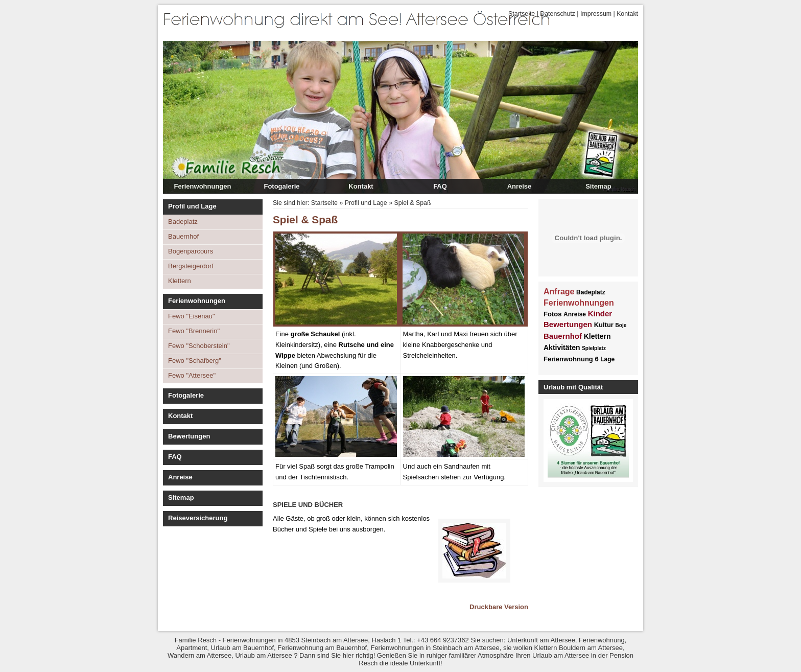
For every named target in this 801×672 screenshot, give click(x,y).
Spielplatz (594, 348)
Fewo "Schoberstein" (199, 346)
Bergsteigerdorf (191, 266)
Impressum (596, 14)
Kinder (600, 314)
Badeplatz (183, 222)
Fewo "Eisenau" (192, 316)
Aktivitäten (562, 347)
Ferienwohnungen (203, 186)
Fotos (552, 314)
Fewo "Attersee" (192, 375)
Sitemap (598, 186)
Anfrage (559, 292)
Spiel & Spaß (412, 203)
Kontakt (627, 14)
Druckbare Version (499, 607)
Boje (621, 325)
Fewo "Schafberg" (195, 361)
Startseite (522, 14)
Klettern (180, 281)
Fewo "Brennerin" (194, 331)
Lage (607, 359)
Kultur (604, 325)
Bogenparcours (191, 251)
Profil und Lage (192, 206)
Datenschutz (558, 14)
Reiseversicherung (198, 518)
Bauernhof (183, 236)
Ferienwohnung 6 (571, 359)
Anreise (520, 186)
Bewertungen (189, 436)
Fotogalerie (281, 186)
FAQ (440, 186)
